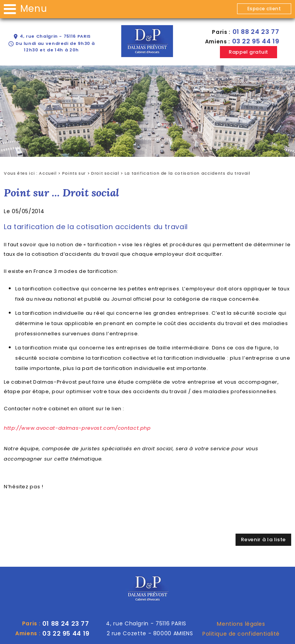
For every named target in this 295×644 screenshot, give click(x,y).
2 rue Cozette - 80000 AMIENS (150, 633)
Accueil (48, 173)
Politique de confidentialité (241, 634)
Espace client (264, 9)
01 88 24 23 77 (256, 32)
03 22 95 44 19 (256, 41)
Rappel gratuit (248, 52)
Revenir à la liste (263, 540)
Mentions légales (241, 624)
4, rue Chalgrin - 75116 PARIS (52, 36)
